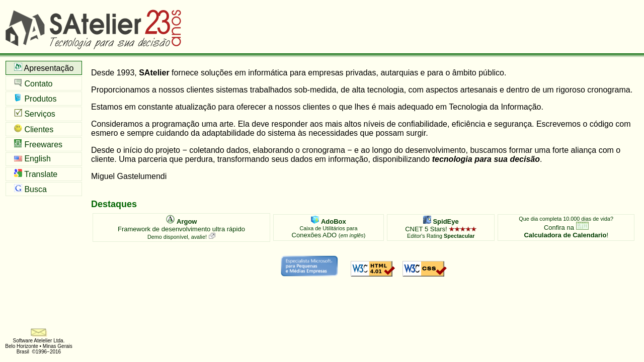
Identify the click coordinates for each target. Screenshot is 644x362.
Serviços (35, 113)
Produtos (35, 98)
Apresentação (44, 68)
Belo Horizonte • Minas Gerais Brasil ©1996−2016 (39, 349)
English (32, 159)
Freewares (38, 144)
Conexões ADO (329, 227)
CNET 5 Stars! (441, 227)
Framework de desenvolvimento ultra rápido (181, 227)
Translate (36, 174)
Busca (30, 189)
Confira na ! (566, 227)
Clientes (34, 129)
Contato (33, 83)
